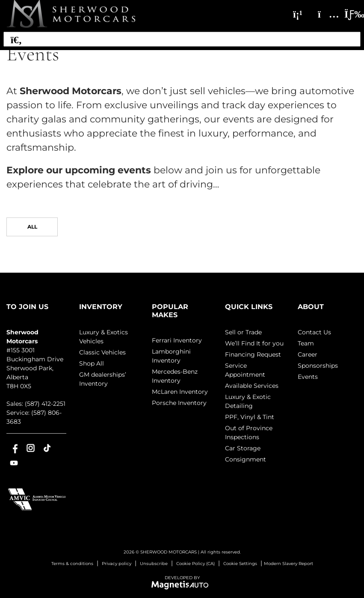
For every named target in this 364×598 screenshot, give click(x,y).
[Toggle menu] (347, 14)
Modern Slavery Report (289, 564)
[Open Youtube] (14, 463)
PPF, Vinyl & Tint (250, 417)
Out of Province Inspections (249, 433)
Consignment (246, 459)
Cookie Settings (240, 564)
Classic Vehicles (102, 352)
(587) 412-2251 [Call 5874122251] (45, 404)
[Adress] (324, 14)
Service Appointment (245, 370)
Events (308, 377)
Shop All (92, 363)
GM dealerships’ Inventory (103, 379)
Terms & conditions (72, 564)
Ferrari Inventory (177, 340)
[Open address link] (35, 368)
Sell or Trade (243, 332)
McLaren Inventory (180, 392)
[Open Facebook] (14, 448)
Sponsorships (318, 366)
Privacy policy (117, 564)
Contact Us (314, 332)
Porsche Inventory (179, 403)
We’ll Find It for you (254, 343)
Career (308, 354)
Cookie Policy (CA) (195, 564)
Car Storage (243, 448)
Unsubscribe (154, 564)
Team (306, 343)
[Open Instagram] (31, 448)
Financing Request (253, 354)
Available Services (252, 386)
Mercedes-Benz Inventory (175, 376)
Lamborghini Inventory (171, 356)
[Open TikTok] (47, 448)
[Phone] (298, 14)
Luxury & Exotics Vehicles (104, 337)
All (32, 227)
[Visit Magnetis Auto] (182, 585)
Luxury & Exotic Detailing (248, 401)
